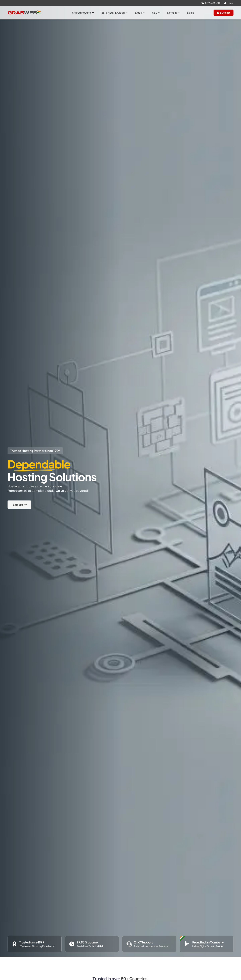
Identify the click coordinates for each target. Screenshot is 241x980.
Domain (173, 13)
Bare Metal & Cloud (114, 13)
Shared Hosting (83, 13)
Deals (191, 12)
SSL (156, 13)
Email (140, 13)
